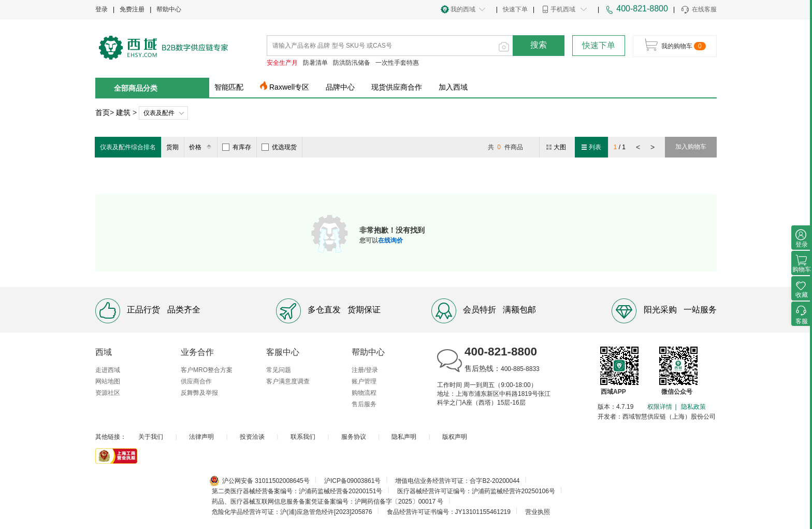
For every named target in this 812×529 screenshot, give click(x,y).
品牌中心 (340, 87)
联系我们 (303, 437)
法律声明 (201, 437)
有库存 (237, 147)
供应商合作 (196, 381)
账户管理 (364, 381)
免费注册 (132, 9)
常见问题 (279, 370)
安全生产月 (282, 63)
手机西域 (563, 9)
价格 (202, 147)
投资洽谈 (252, 437)
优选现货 (279, 147)
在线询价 (390, 240)
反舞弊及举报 (199, 393)
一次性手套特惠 (397, 63)
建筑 (123, 112)
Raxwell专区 (289, 87)
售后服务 (364, 404)
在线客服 (698, 10)
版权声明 (455, 437)
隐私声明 (404, 437)
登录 (102, 9)
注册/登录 (365, 370)
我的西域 (463, 9)
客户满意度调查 (288, 381)
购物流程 (364, 393)
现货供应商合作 (397, 87)
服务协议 (354, 437)
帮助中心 (169, 9)
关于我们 (151, 437)
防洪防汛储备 (352, 63)
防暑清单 (315, 63)
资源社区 (108, 393)
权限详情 (660, 407)
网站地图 (108, 381)
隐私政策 (693, 407)
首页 (103, 112)
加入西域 (453, 87)
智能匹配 (229, 87)
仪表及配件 (159, 113)
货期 (172, 147)
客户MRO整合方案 (207, 370)
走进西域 (108, 370)
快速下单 (515, 9)
